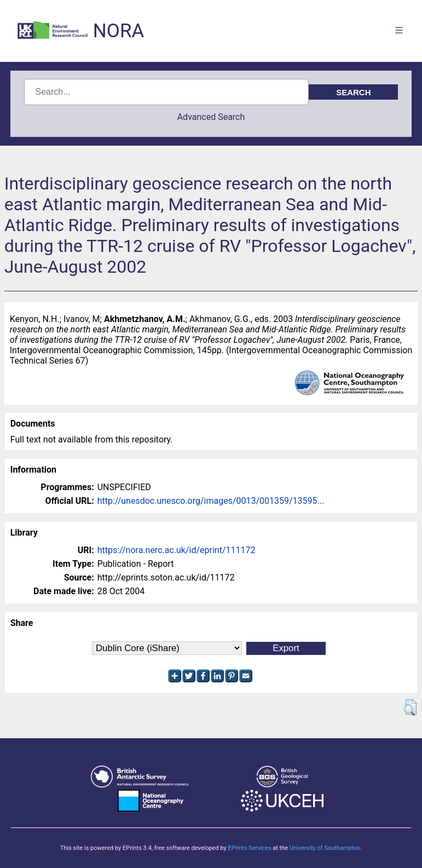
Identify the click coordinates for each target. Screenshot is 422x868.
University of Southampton (325, 848)
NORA (118, 31)
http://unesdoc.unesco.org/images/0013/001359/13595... (211, 501)
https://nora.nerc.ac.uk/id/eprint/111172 (177, 550)
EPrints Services (249, 848)
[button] (410, 708)
